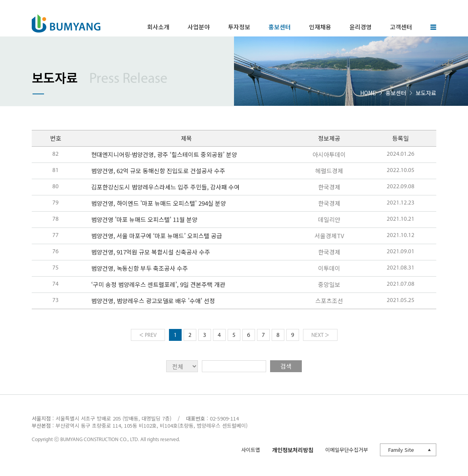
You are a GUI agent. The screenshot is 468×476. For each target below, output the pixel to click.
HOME (368, 93)
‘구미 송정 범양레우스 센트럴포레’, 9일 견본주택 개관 (158, 284)
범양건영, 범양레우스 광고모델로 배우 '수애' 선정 (153, 301)
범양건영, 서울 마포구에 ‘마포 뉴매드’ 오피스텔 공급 (157, 236)
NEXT (320, 335)
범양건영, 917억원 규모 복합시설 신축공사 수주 (151, 252)
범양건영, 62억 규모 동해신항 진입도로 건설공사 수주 (158, 171)
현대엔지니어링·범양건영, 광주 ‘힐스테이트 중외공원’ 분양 (164, 154)
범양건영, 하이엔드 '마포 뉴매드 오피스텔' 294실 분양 (159, 203)
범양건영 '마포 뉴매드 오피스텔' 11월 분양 (144, 219)
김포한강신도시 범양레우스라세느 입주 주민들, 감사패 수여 (165, 187)
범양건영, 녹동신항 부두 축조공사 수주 (140, 268)
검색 (286, 366)
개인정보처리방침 (293, 450)
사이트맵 (251, 450)
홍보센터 (396, 93)
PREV (148, 335)
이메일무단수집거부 (347, 450)
